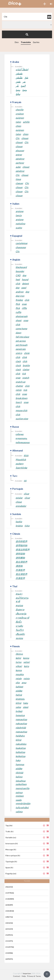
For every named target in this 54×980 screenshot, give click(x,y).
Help (24, 976)
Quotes (36, 42)
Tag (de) (9, 825)
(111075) (9, 941)
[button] (45, 4)
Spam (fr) (9, 868)
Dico (17, 42)
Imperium (27, 973)
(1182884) (10, 899)
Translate (26, 42)
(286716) (9, 917)
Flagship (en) (11, 874)
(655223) (9, 929)
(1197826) (10, 893)
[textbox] (27, 17)
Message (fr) (11, 849)
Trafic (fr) (9, 831)
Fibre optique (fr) (13, 856)
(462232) (9, 887)
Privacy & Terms (34, 976)
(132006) (9, 953)
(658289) (9, 905)
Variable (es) (11, 837)
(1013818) (10, 911)
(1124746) (10, 947)
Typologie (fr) (11, 862)
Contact (17, 976)
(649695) (9, 959)
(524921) (9, 935)
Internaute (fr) (12, 843)
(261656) (9, 923)
